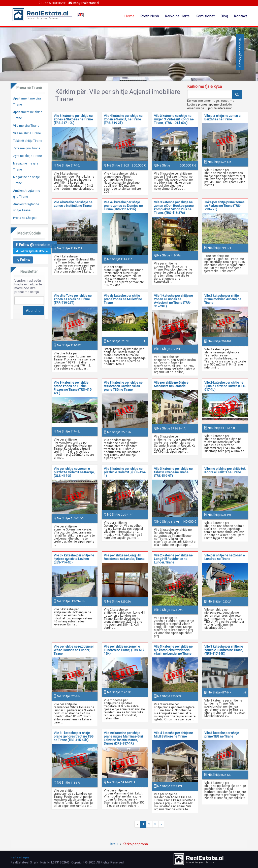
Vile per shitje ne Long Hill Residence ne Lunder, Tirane (124, 557)
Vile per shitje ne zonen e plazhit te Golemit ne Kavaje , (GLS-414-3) (74, 472)
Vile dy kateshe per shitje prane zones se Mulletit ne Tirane (123, 299)
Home (130, 16)
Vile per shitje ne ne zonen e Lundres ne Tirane (224, 557)
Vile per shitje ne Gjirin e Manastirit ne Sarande (171, 384)
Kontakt (240, 16)
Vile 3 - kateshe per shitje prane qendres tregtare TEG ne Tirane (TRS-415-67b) (74, 736)
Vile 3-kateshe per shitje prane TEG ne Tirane (222, 735)
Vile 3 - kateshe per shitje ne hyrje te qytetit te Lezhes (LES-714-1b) (74, 559)
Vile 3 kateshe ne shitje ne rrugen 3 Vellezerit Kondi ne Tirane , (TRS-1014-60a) (174, 119)
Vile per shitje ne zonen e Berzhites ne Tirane (222, 118)
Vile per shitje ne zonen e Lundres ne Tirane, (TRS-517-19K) (124, 650)
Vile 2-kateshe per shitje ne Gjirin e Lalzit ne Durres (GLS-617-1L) (225, 386)
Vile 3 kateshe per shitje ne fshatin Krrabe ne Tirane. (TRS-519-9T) (173, 472)
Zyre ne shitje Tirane (27, 156)
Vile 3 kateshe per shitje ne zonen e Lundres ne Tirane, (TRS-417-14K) (224, 650)
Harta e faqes (20, 857)
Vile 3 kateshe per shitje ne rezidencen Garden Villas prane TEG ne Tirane (123, 386)
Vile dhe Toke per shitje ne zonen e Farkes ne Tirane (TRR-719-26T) (73, 299)
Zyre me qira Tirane (27, 148)
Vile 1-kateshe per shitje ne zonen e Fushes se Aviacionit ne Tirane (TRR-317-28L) (173, 301)
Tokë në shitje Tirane (28, 141)
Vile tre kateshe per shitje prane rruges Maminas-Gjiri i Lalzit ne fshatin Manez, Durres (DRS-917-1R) (124, 738)
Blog (224, 16)
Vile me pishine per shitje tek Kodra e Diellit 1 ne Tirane (225, 470)
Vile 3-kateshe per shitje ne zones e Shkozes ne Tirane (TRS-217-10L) (73, 119)
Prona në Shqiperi (25, 218)
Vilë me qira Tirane (26, 126)
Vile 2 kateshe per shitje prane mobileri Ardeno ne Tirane (223, 299)
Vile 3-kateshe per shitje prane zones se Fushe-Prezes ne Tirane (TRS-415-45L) (73, 388)
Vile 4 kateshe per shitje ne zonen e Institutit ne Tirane (73, 204)
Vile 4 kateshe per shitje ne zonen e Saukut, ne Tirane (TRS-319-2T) (123, 119)
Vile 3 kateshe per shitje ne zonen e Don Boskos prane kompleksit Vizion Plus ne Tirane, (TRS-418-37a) (174, 207)
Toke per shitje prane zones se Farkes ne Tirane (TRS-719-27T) (224, 206)
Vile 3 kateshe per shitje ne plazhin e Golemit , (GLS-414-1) (125, 472)
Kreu (114, 844)
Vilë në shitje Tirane (27, 133)
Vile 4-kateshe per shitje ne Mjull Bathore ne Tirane (173, 735)
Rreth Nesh (150, 16)
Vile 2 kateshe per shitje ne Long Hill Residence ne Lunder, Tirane (173, 559)
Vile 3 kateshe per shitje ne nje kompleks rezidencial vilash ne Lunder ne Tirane (173, 650)
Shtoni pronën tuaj (240, 52)
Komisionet (205, 16)
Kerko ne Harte (177, 16)
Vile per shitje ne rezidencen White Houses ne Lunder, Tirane (74, 650)
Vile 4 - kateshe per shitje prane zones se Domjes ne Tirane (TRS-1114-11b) (123, 206)
